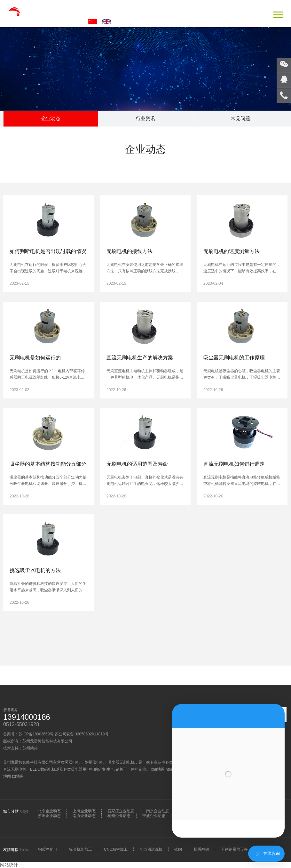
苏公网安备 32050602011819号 (82, 734)
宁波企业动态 (154, 816)
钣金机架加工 (81, 849)
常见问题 (240, 118)
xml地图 (158, 769)
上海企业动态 (84, 811)
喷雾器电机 (71, 762)
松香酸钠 (201, 849)
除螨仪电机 (94, 762)
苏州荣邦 (30, 748)
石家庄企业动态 (121, 811)
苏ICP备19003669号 (36, 734)
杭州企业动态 (119, 816)
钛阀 (178, 849)
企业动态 (51, 118)
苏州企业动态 (49, 816)
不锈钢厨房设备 (234, 849)
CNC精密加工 (116, 849)
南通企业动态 (84, 816)
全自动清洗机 (151, 849)
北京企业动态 (49, 811)
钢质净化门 (48, 849)
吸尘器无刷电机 (121, 762)
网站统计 (9, 865)
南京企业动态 (158, 811)
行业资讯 (145, 118)
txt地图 (18, 776)
